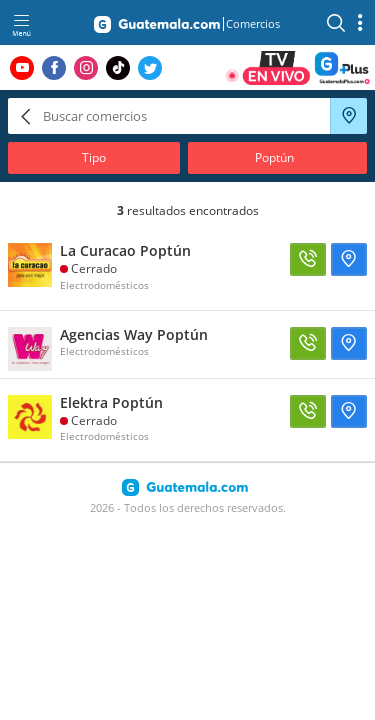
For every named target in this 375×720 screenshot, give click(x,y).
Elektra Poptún (111, 402)
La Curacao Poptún (125, 250)
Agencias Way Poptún (134, 334)
